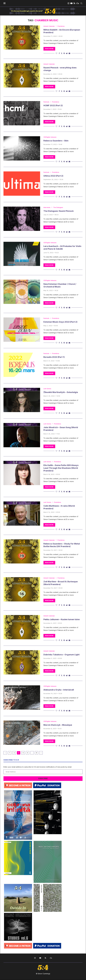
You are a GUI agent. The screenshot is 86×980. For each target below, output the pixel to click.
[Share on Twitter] (62, 53)
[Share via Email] (69, 53)
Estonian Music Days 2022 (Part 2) (60, 322)
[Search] (81, 3)
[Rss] (74, 3)
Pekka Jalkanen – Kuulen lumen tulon (62, 620)
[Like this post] (56, 53)
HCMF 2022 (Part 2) (53, 106)
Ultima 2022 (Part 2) (53, 176)
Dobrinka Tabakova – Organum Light (61, 655)
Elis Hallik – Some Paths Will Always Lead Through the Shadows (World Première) (61, 469)
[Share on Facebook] (59, 53)
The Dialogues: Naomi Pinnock (59, 211)
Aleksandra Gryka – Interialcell (59, 691)
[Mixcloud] (78, 3)
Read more (49, 49)
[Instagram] (68, 3)
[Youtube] (71, 3)
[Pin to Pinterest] (64, 53)
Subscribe (43, 779)
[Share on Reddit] (67, 53)
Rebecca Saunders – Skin (56, 141)
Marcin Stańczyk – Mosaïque (58, 726)
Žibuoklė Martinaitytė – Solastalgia (61, 393)
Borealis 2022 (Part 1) (54, 357)
